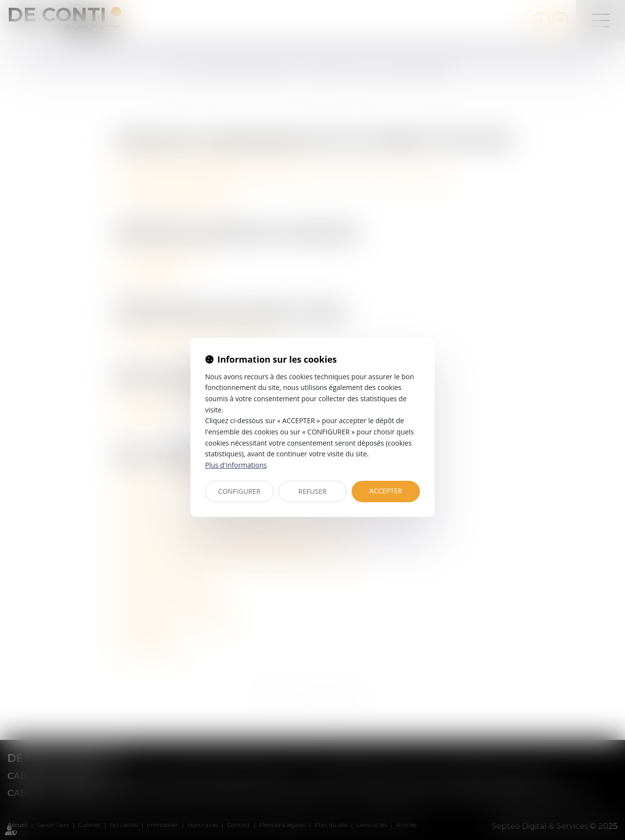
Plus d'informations (236, 465)
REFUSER (312, 491)
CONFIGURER (240, 491)
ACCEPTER (386, 491)
